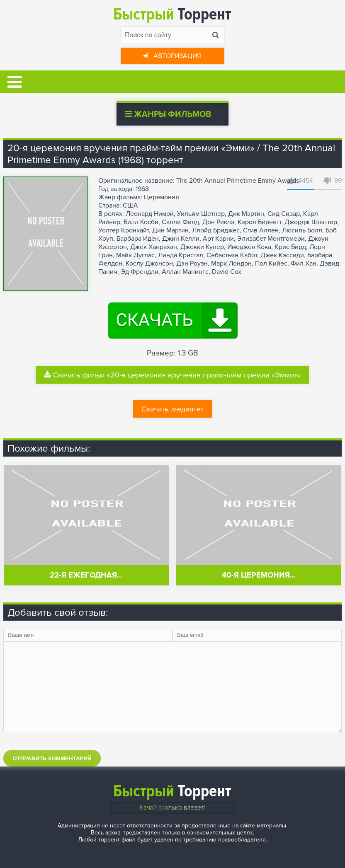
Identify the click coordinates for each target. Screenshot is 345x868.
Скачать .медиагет (172, 409)
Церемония (162, 197)
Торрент (172, 14)
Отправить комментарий (52, 758)
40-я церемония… (259, 575)
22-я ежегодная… (86, 575)
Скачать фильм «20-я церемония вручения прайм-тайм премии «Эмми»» (172, 375)
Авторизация (172, 56)
